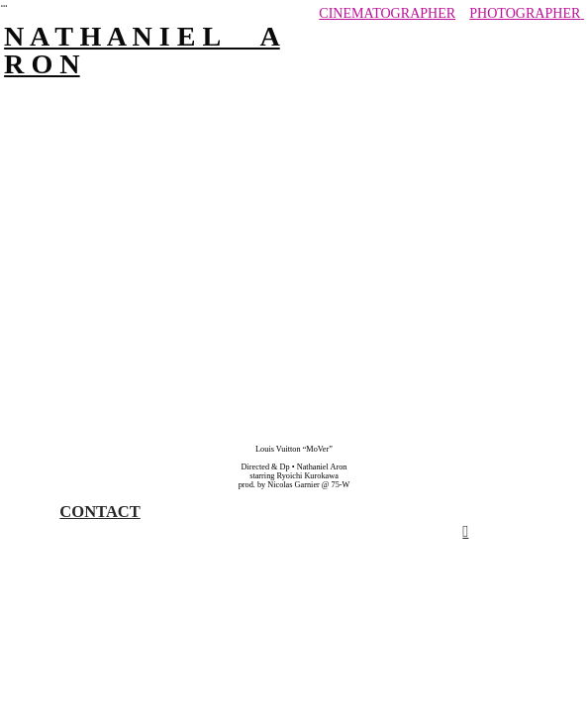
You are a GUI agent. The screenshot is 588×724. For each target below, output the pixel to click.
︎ (4, 6)
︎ (465, 531)
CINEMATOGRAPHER (387, 13)
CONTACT (99, 512)
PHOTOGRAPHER (525, 13)
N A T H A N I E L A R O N (142, 50)
